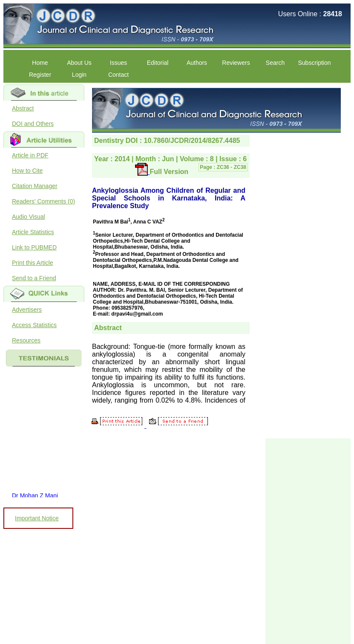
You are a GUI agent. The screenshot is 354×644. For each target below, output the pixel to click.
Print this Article (32, 263)
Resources (26, 340)
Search (275, 63)
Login (79, 75)
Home (40, 63)
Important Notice (37, 518)
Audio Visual (29, 217)
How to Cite (27, 171)
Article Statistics (33, 232)
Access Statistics (34, 325)
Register (40, 75)
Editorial (158, 63)
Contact (118, 75)
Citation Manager (35, 186)
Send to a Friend (34, 278)
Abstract (23, 108)
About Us (79, 63)
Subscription (314, 63)
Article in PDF (30, 155)
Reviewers (236, 63)
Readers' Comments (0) (43, 201)
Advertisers (27, 310)
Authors (197, 63)
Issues (118, 63)
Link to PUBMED (34, 247)
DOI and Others (33, 124)
